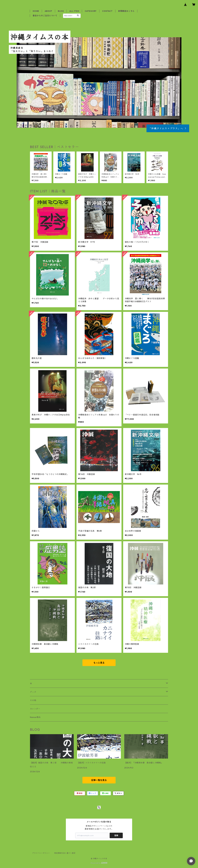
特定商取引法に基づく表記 (65, 853)
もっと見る (99, 663)
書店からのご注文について (45, 16)
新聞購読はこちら (126, 11)
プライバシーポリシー (41, 853)
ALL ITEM (74, 11)
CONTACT (107, 11)
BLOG (61, 11)
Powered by (99, 863)
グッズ (33, 692)
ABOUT (48, 11)
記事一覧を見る (99, 780)
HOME (36, 11)
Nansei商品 (35, 717)
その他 (33, 700)
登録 (116, 835)
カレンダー (35, 709)
